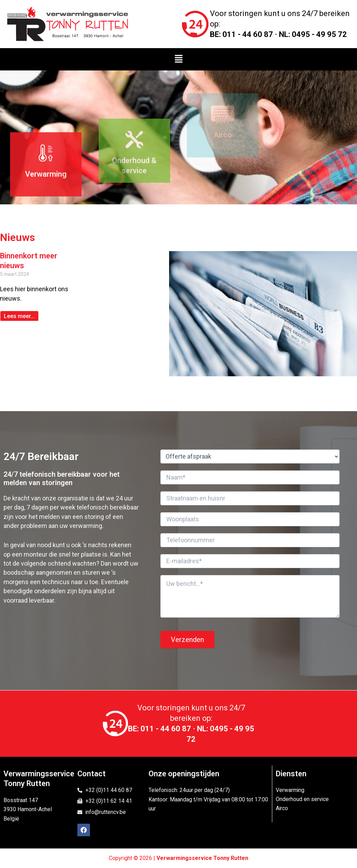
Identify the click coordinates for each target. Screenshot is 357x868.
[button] (178, 59)
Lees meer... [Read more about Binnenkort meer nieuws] (19, 316)
